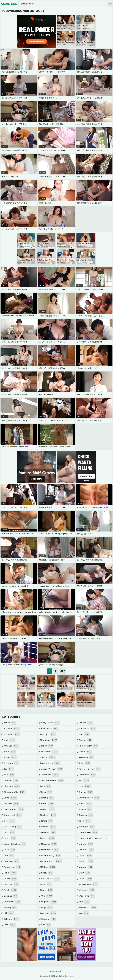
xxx (84, 913)
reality (86, 752)
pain (46, 925)
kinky (47, 792)
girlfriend (11, 919)
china (10, 798)
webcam (87, 890)
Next (62, 671)
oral (47, 896)
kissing (47, 798)
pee (84, 734)
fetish (10, 890)
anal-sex (11, 746)
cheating (12, 786)
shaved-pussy (89, 798)
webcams (87, 896)
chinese (11, 804)
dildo (9, 832)
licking (48, 838)
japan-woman (52, 769)
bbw (9, 775)
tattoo (85, 809)
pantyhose (87, 729)
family (10, 879)
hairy (10, 925)
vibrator (86, 861)
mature (48, 867)
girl (9, 913)
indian (47, 746)
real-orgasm (89, 746)
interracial (50, 752)
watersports (88, 884)
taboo (86, 804)
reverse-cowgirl (90, 769)
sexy (85, 786)
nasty (47, 873)
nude (47, 890)
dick (9, 821)
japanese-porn (52, 780)
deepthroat (13, 815)
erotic (9, 850)
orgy (47, 907)
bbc (9, 769)
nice (46, 884)
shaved (86, 792)
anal (9, 740)
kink (46, 786)
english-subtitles (15, 844)
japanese (50, 775)
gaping (10, 907)
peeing (85, 740)
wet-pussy (88, 907)
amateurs (12, 734)
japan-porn (51, 763)
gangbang (12, 902)
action (10, 723)
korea (48, 804)
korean (48, 809)
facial (10, 873)
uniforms (86, 850)
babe (10, 752)
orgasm (49, 902)
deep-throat (14, 809)
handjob (49, 734)
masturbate (50, 850)
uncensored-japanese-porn (93, 839)
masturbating (51, 856)
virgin (85, 873)
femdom (11, 884)
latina (47, 821)
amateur (12, 729)
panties (86, 723)
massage (49, 844)
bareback (11, 763)
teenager (87, 827)
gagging (11, 896)
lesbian (49, 827)
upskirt (85, 856)
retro (85, 763)
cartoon (11, 780)
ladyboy (49, 815)
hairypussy (50, 729)
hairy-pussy (50, 723)
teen (85, 821)
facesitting (12, 867)
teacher (86, 815)
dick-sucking (13, 827)
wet (85, 902)
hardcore (49, 740)
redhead (86, 757)
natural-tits (51, 879)
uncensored (88, 832)
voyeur (86, 879)
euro (9, 856)
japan (48, 757)
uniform (86, 844)
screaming (87, 775)
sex (84, 780)
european (11, 861)
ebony (10, 838)
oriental (49, 913)
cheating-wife (14, 792)
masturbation (52, 861)
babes (10, 757)
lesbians (49, 832)
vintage (86, 867)
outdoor (49, 919)
